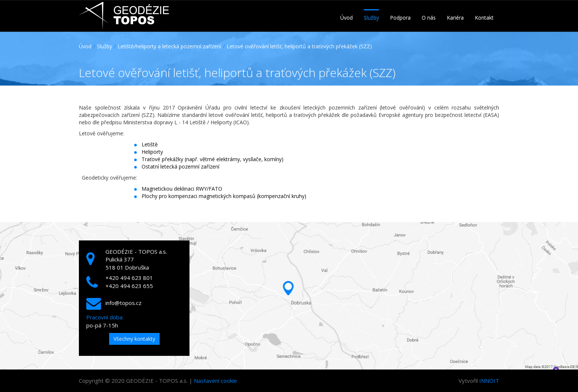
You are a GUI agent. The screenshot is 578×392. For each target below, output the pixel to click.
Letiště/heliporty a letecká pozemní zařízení (169, 46)
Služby (105, 46)
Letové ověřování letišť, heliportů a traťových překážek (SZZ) (299, 46)
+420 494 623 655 (129, 286)
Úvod (85, 46)
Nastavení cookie (215, 381)
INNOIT (489, 381)
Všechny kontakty (134, 339)
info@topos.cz (123, 303)
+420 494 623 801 (129, 278)
